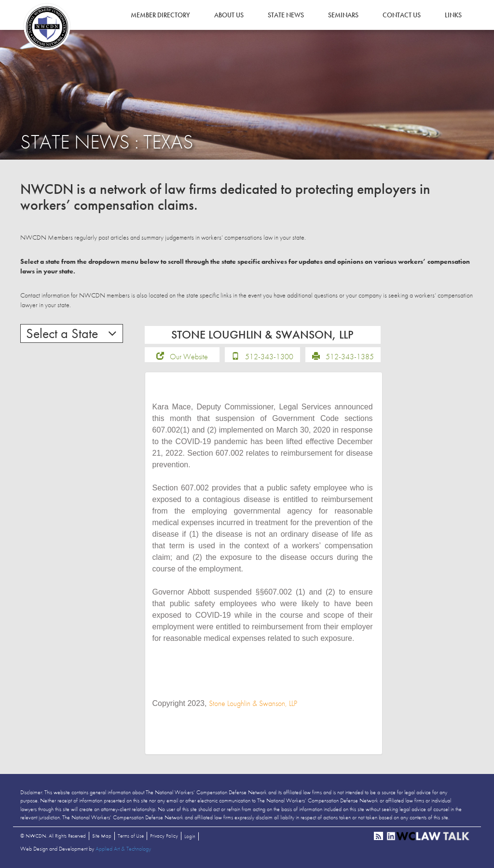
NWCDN (47, 27)
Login (190, 837)
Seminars (343, 15)
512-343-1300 (269, 357)
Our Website (189, 357)
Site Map (102, 836)
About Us (229, 15)
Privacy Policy (164, 836)
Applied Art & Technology (123, 849)
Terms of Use (131, 836)
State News (286, 15)
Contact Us (402, 15)
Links (453, 15)
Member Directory (160, 15)
